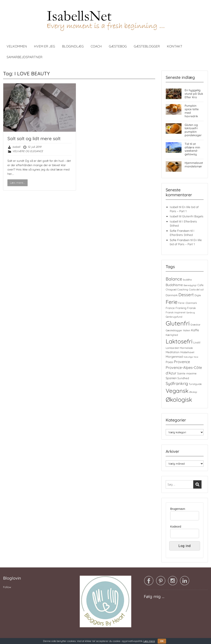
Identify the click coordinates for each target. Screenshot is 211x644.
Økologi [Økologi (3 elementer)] (193, 392)
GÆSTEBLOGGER (147, 46)
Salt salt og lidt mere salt (34, 139)
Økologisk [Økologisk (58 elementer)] (179, 399)
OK (162, 641)
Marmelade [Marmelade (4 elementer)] (186, 348)
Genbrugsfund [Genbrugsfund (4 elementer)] (174, 317)
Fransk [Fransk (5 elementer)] (191, 308)
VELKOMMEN (17, 46)
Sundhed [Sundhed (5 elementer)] (183, 378)
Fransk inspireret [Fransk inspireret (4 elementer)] (176, 312)
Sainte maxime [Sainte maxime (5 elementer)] (187, 373)
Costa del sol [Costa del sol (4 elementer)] (196, 289)
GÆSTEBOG (118, 46)
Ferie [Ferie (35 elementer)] (172, 302)
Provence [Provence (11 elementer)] (182, 362)
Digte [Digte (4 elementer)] (198, 295)
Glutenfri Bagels (193, 216)
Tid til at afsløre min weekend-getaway (192, 149)
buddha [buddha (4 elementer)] (187, 280)
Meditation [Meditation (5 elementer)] (173, 352)
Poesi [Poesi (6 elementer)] (169, 362)
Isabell (16, 147)
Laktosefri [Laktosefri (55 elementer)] (179, 341)
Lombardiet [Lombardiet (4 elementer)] (172, 348)
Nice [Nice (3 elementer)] (196, 357)
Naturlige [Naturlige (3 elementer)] (188, 357)
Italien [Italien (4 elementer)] (187, 330)
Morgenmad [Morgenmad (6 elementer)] (174, 357)
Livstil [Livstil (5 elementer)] (197, 342)
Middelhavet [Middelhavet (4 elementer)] (187, 352)
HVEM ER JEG (45, 46)
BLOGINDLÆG (73, 46)
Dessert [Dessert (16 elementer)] (186, 295)
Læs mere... (18, 183)
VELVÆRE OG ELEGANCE (28, 151)
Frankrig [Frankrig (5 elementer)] (181, 308)
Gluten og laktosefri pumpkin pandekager (193, 130)
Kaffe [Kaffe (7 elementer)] (195, 330)
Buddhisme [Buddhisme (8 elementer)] (174, 285)
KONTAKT (175, 46)
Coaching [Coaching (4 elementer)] (183, 289)
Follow (7, 587)
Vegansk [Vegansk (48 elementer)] (177, 391)
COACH (96, 46)
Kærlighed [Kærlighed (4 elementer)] (172, 335)
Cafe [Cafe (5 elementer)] (200, 285)
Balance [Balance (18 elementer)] (174, 279)
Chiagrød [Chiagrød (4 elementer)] (171, 289)
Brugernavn (178, 509)
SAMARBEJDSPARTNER (25, 57)
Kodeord (176, 527)
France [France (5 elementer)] (170, 308)
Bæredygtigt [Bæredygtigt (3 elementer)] (190, 285)
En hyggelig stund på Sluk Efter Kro (194, 94)
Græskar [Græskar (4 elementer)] (195, 325)
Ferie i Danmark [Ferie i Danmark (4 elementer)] (188, 303)
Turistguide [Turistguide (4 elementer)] (195, 384)
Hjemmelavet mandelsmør (194, 165)
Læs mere (149, 641)
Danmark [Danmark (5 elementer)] (172, 295)
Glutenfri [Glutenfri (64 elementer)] (178, 323)
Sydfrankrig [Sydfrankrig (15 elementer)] (177, 383)
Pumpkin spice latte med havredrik (192, 111)
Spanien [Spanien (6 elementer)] (171, 378)
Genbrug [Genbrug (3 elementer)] (191, 313)
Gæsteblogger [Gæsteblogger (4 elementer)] (174, 330)
